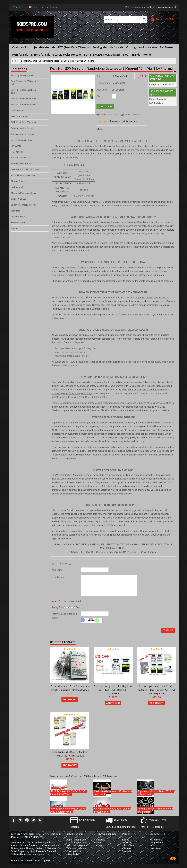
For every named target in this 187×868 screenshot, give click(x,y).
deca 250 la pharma (107, 776)
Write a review (130, 121)
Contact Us (100, 840)
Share (100, 129)
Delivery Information (77, 843)
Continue (168, 630)
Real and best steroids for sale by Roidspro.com (35, 861)
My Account (156, 840)
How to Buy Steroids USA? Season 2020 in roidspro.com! (68, 810)
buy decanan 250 (65, 776)
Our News (127, 843)
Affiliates (127, 848)
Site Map (99, 846)
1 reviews (115, 121)
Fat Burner (167, 47)
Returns (98, 843)
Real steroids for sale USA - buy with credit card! (113, 793)
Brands (136, 55)
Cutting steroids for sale (141, 47)
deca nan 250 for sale (85, 776)
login (153, 7)
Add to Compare (131, 115)
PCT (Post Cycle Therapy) (74, 47)
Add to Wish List (107, 115)
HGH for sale (20, 55)
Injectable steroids (43, 47)
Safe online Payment (77, 846)
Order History (157, 843)
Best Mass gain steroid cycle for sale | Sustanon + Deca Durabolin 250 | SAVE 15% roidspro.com (157, 690)
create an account (167, 7)
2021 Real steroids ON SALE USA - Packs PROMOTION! (68, 793)
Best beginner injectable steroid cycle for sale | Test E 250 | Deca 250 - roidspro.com (113, 690)
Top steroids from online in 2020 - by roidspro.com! (156, 793)
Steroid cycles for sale (67, 55)
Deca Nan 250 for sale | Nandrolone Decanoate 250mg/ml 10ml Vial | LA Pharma (58, 61)
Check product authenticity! (74, 853)
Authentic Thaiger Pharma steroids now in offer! (155, 810)
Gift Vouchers (129, 846)
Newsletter (155, 848)
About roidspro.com (76, 840)
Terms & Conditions (76, 848)
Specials (126, 851)
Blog (125, 55)
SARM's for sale (41, 55)
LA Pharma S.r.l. (119, 76)
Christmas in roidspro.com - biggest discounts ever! (112, 810)
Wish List (155, 846)
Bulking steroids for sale (108, 47)
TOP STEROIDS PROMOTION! (102, 55)
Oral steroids (20, 47)
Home (147, 55)
